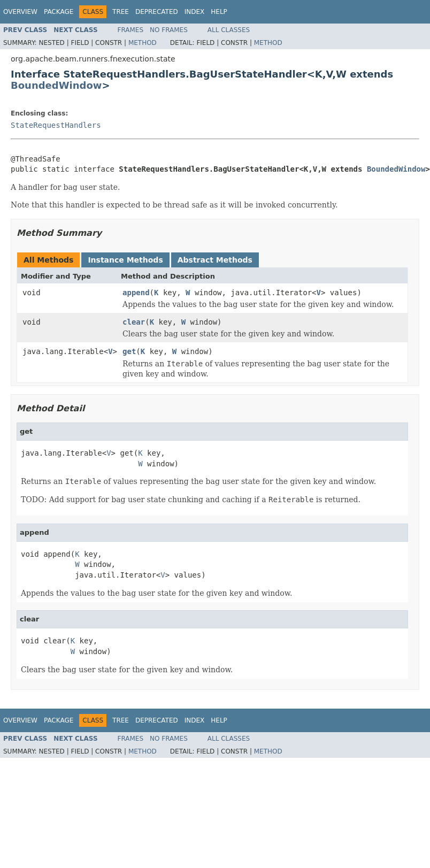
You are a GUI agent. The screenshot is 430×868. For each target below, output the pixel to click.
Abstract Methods (215, 260)
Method (143, 43)
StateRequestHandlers (56, 125)
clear (134, 322)
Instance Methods (125, 260)
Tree (121, 12)
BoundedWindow (56, 85)
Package (59, 12)
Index (195, 12)
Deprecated (157, 12)
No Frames (169, 30)
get (129, 351)
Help (219, 12)
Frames (131, 30)
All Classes (229, 30)
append (136, 293)
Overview (20, 12)
